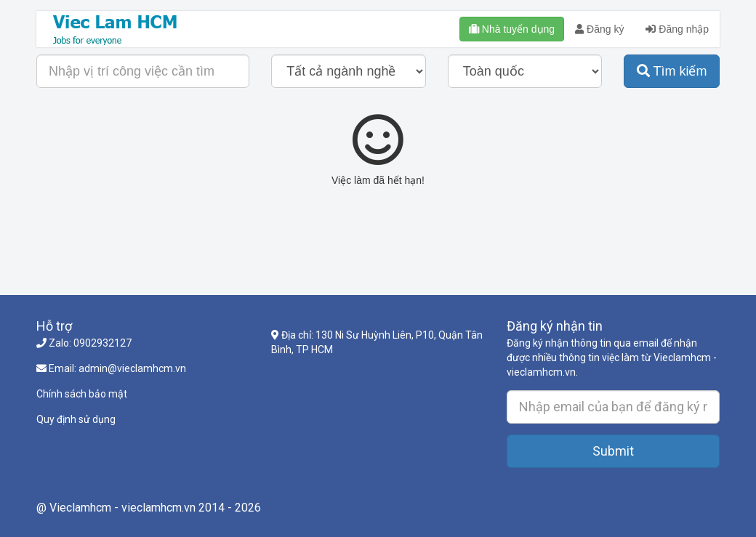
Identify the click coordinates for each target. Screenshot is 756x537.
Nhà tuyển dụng (512, 29)
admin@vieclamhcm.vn (132, 368)
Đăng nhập (677, 29)
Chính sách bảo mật (82, 394)
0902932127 (102, 343)
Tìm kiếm (672, 71)
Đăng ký (599, 29)
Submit (613, 451)
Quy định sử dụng (76, 419)
